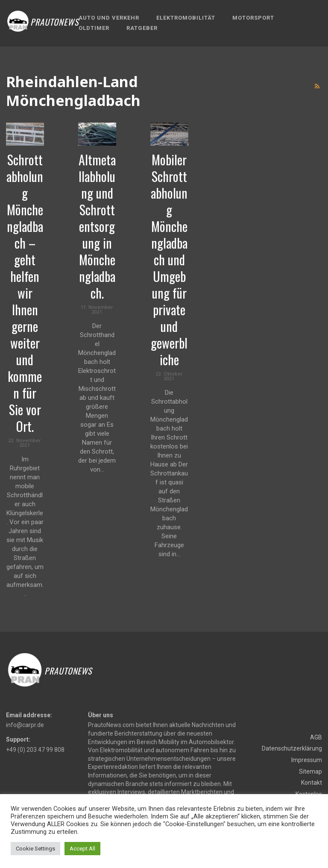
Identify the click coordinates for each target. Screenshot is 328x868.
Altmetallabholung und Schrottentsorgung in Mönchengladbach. (97, 226)
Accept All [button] (82, 849)
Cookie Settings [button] (35, 849)
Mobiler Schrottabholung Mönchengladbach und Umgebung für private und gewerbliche (169, 260)
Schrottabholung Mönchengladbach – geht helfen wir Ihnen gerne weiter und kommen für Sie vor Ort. (25, 293)
